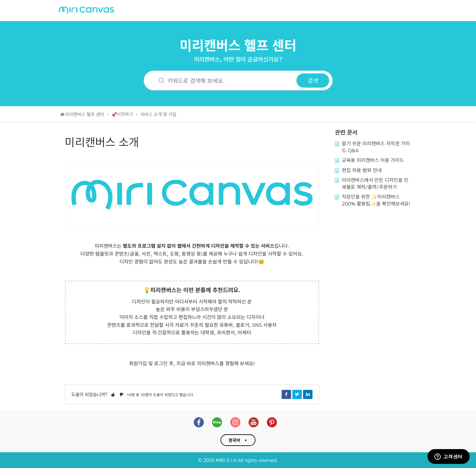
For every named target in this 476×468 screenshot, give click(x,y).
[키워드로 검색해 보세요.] (224, 81)
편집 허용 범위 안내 (362, 170)
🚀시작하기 (122, 114)
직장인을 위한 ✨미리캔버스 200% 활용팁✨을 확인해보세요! (376, 200)
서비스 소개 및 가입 (158, 114)
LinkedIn (308, 394)
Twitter (297, 394)
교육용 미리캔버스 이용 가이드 (373, 160)
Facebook (286, 394)
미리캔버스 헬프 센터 (238, 45)
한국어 (234, 440)
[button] (113, 394)
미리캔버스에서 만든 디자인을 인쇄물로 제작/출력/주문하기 (375, 183)
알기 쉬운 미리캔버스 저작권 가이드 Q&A (376, 147)
